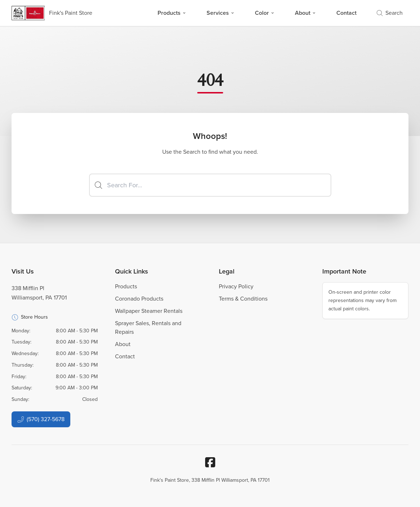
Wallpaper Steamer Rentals (149, 311)
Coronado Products (139, 299)
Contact (346, 13)
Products (172, 13)
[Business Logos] (52, 13)
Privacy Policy (236, 286)
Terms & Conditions (243, 299)
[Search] (210, 185)
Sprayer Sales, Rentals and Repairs (148, 327)
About (306, 13)
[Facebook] (210, 462)
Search (390, 13)
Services (221, 13)
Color (265, 13)
